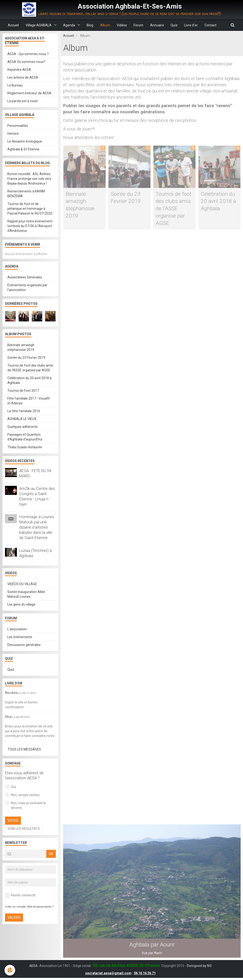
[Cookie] (10, 970)
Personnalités (18, 126)
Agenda (68, 25)
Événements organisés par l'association (27, 288)
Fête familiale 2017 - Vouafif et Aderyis (29, 401)
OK (51, 854)
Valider (14, 918)
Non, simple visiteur (22, 795)
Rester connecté (20, 895)
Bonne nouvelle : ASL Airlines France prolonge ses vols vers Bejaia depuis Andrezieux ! (29, 179)
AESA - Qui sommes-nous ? (28, 54)
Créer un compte (15, 907)
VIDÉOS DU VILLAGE (22, 584)
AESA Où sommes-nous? (26, 62)
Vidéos (122, 25)
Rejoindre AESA (19, 70)
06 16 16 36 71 (145, 975)
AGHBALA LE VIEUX (22, 419)
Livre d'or (193, 25)
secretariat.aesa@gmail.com (108, 975)
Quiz (175, 25)
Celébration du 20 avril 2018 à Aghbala (219, 202)
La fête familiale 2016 (24, 411)
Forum (139, 25)
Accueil (11, 25)
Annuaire (158, 25)
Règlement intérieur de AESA (29, 93)
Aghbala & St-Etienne (23, 149)
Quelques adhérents (23, 427)
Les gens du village (21, 605)
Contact (212, 25)
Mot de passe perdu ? (40, 907)
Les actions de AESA (23, 78)
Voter (13, 821)
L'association (17, 629)
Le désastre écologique (25, 142)
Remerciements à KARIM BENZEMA (26, 194)
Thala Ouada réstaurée (25, 447)
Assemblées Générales (25, 277)
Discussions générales (24, 645)
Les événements (20, 637)
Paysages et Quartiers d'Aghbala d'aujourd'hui (25, 437)
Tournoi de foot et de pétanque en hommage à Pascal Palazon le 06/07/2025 (30, 209)
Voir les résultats (24, 829)
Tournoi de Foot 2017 (23, 391)
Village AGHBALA (37, 25)
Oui (10, 787)
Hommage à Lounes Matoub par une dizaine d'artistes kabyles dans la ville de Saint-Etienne (37, 527)
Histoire (13, 134)
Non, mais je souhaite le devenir (26, 805)
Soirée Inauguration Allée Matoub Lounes (26, 594)
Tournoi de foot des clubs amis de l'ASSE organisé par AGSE (174, 209)
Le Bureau (15, 86)
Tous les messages (24, 750)
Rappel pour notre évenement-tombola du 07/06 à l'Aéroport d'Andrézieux (30, 226)
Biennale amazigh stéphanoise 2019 (21, 348)
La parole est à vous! (23, 101)
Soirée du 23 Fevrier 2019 (26, 358)
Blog (89, 25)
